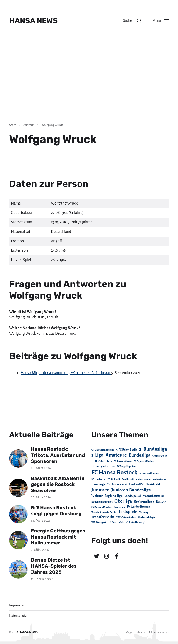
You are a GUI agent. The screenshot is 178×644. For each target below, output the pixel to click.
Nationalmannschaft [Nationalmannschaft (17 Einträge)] (102, 502)
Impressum (17, 605)
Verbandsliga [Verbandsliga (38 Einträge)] (146, 517)
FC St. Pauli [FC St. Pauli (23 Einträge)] (114, 479)
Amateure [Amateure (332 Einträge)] (116, 455)
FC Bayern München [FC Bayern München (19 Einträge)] (144, 461)
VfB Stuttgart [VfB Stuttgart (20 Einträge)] (99, 522)
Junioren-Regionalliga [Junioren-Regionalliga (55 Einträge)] (107, 496)
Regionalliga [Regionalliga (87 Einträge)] (144, 501)
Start (13, 125)
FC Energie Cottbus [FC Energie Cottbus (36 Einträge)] (103, 466)
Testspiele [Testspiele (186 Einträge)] (128, 512)
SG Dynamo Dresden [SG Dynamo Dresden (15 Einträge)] (102, 507)
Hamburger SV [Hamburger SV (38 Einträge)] (101, 484)
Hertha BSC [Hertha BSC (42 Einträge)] (137, 484)
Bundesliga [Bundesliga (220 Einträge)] (140, 455)
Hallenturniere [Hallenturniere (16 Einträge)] (143, 479)
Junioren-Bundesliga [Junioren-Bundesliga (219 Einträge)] (131, 490)
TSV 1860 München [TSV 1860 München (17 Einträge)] (126, 517)
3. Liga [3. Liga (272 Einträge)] (97, 455)
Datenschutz (18, 616)
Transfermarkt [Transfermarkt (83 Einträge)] (103, 517)
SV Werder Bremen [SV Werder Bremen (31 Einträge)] (138, 507)
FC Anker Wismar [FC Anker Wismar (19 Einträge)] (123, 461)
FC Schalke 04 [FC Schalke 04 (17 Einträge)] (98, 479)
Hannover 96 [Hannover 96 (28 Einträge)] (120, 484)
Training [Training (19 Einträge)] (144, 512)
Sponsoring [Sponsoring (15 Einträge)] (119, 507)
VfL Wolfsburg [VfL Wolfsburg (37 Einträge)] (135, 522)
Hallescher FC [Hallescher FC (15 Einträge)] (160, 479)
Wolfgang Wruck (52, 125)
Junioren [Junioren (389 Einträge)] (100, 490)
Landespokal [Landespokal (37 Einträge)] (133, 496)
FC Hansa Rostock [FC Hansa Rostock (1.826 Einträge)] (114, 473)
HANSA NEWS (33, 21)
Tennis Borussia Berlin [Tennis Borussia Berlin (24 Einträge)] (104, 512)
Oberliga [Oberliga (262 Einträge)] (123, 501)
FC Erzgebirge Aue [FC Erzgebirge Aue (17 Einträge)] (127, 466)
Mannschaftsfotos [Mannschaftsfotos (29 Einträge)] (153, 496)
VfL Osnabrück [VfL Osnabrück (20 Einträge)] (116, 522)
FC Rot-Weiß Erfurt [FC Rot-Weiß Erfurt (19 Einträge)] (149, 474)
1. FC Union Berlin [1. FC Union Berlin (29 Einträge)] (127, 450)
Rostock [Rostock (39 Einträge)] (161, 502)
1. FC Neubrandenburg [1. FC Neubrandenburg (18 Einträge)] (103, 450)
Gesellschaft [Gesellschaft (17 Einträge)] (128, 479)
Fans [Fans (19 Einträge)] (110, 461)
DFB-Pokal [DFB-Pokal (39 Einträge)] (98, 461)
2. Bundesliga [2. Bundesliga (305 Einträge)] (153, 449)
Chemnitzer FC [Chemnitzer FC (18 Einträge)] (160, 456)
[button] (132, 21)
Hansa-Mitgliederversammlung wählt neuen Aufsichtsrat (66, 373)
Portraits (29, 125)
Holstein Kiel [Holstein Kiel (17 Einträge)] (153, 484)
